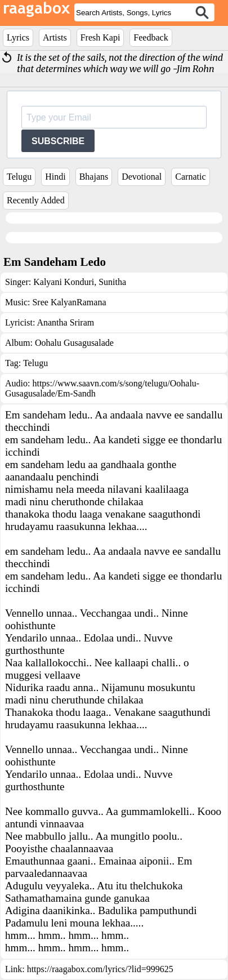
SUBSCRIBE (58, 141)
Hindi (55, 177)
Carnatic (190, 177)
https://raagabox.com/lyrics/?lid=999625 (100, 969)
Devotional (142, 177)
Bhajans (94, 177)
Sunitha (111, 282)
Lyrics (18, 37)
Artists (55, 37)
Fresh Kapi (100, 37)
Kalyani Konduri (64, 282)
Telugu (19, 177)
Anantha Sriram (65, 322)
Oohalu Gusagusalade (74, 343)
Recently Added (36, 200)
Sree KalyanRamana (69, 302)
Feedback (151, 37)
